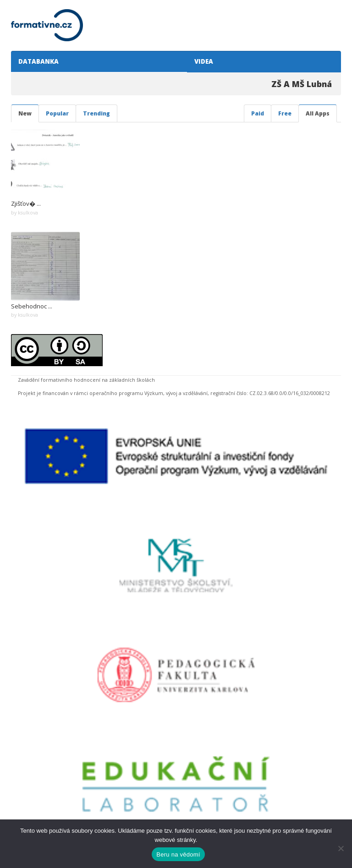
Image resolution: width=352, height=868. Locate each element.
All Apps (318, 113)
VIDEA (202, 61)
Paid (258, 113)
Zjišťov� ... (26, 203)
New (25, 113)
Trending (96, 113)
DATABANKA (37, 61)
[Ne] (341, 848)
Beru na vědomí (178, 854)
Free (285, 113)
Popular (57, 113)
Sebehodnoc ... (32, 306)
